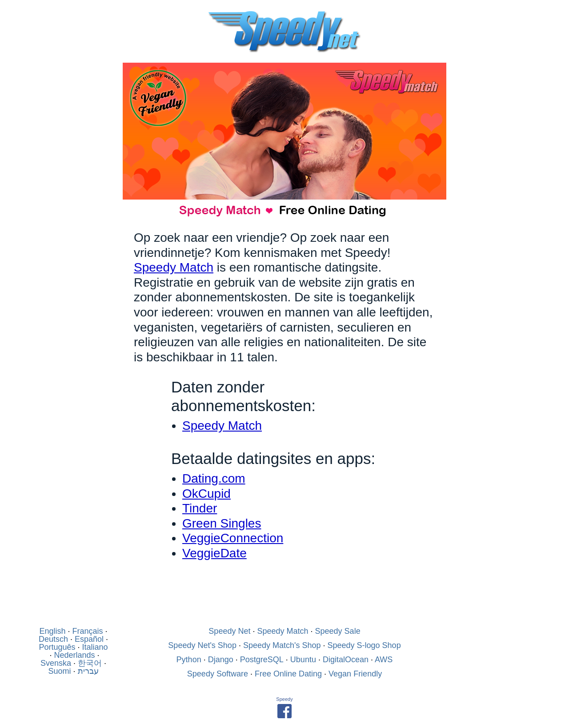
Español (89, 639)
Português (57, 647)
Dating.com (214, 478)
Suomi (59, 671)
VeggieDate (214, 553)
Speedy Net (229, 631)
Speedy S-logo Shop (364, 645)
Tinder (200, 508)
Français (88, 631)
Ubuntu (303, 660)
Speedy (284, 699)
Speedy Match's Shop (282, 645)
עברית (88, 671)
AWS (384, 660)
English (52, 631)
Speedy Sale (338, 631)
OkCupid (206, 494)
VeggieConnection (233, 538)
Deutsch (53, 639)
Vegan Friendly (355, 674)
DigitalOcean (346, 660)
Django (221, 660)
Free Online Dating (288, 674)
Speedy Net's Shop (202, 645)
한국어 (90, 663)
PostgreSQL (262, 660)
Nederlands (74, 655)
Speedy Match (174, 267)
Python (189, 660)
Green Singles (222, 523)
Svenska (56, 663)
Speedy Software (218, 674)
